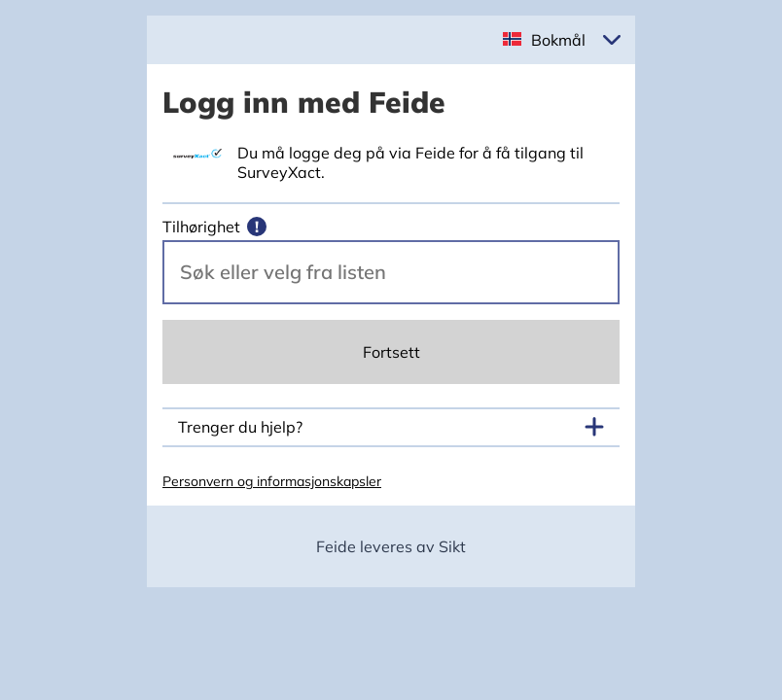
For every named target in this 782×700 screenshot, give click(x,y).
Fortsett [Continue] (391, 352)
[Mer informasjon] (257, 227)
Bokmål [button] (558, 40)
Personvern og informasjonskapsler (272, 481)
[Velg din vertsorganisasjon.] (391, 272)
